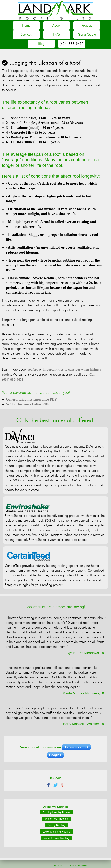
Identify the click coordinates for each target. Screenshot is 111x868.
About (56, 25)
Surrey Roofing (56, 825)
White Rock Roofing (56, 819)
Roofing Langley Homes (56, 812)
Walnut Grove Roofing (56, 838)
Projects (87, 25)
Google (54, 755)
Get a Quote (87, 34)
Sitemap (58, 865)
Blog (41, 44)
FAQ (56, 34)
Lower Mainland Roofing (56, 831)
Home (26, 25)
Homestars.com (75, 747)
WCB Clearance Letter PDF (28, 404)
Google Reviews (78, 865)
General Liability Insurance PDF (31, 399)
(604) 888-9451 (72, 44)
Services (26, 34)
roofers (33, 370)
